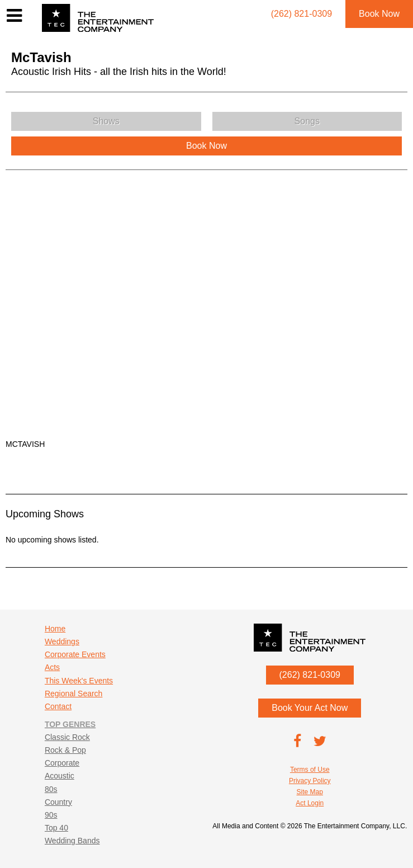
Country (58, 802)
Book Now (379, 14)
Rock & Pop (65, 750)
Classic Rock (67, 737)
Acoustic (60, 776)
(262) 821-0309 (310, 675)
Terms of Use (310, 770)
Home (55, 629)
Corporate (62, 763)
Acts (52, 667)
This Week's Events (79, 681)
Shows (106, 121)
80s (51, 789)
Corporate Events (75, 654)
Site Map (310, 792)
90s (51, 815)
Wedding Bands (72, 841)
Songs (307, 121)
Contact (58, 706)
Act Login (310, 803)
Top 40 (56, 828)
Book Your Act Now (310, 708)
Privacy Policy (310, 781)
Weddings (62, 641)
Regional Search (74, 694)
